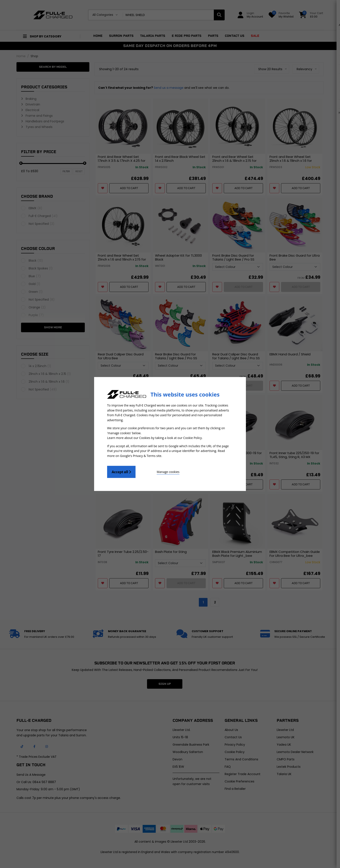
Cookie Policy (193, 438)
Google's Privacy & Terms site (141, 455)
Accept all (121, 471)
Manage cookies (159, 471)
